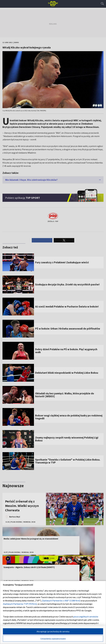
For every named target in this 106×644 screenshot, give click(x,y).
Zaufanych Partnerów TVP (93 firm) (20, 604)
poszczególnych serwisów (86, 616)
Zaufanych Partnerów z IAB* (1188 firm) (61, 600)
